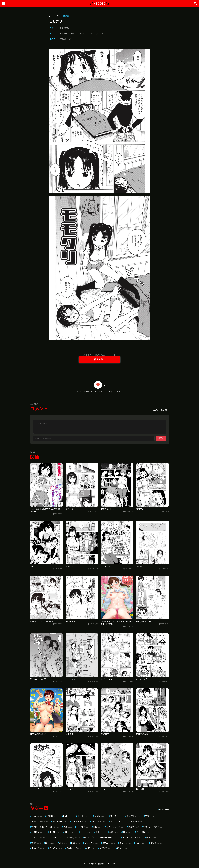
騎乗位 (133, 827)
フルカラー (60, 821)
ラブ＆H (136, 821)
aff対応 (52, 816)
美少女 (151, 816)
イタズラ (63, 34)
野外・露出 (144, 832)
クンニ (152, 837)
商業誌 (66, 16)
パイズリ (38, 837)
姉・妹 (55, 832)
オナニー (109, 843)
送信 (161, 438)
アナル (86, 832)
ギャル (125, 843)
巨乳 (90, 34)
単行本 (84, 816)
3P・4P (83, 827)
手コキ (141, 843)
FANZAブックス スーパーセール (101, 837)
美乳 (100, 832)
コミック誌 (99, 821)
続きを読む (100, 359)
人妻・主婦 (40, 821)
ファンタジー (115, 827)
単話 (72, 34)
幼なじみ (99, 34)
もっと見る (164, 809)
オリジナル (118, 821)
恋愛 (114, 832)
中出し (100, 816)
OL (63, 843)
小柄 (91, 848)
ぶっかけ (56, 837)
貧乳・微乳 (79, 821)
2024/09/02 (65, 39)
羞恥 (36, 843)
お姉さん (38, 848)
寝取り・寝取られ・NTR (45, 827)
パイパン (56, 848)
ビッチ (123, 848)
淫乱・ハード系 (153, 827)
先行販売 (106, 848)
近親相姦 (73, 837)
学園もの (38, 832)
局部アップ (74, 848)
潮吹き (70, 832)
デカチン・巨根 (132, 837)
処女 (68, 827)
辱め (127, 832)
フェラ (116, 816)
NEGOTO (100, 3)
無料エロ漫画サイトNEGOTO (103, 864)
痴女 (50, 843)
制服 (98, 827)
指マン (156, 843)
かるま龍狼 (64, 28)
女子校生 (81, 34)
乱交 (76, 843)
